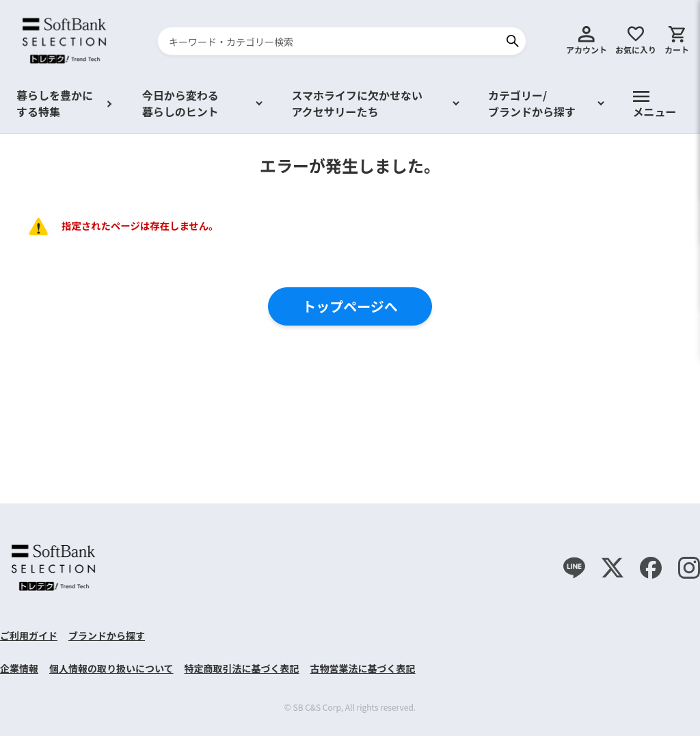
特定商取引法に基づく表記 (242, 668)
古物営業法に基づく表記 (363, 668)
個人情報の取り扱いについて (111, 668)
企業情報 (19, 668)
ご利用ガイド (29, 635)
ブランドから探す (107, 635)
